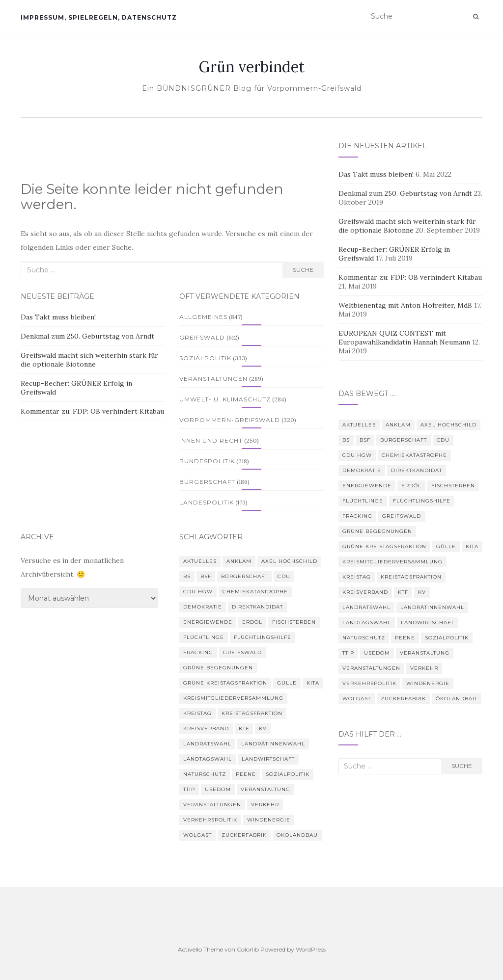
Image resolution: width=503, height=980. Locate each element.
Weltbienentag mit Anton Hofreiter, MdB (405, 305)
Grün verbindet (252, 67)
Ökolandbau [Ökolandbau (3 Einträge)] (297, 835)
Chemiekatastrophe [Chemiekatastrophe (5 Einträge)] (255, 592)
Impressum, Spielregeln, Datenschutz (99, 17)
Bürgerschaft (207, 482)
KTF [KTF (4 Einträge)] (244, 728)
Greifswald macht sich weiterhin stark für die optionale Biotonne (89, 360)
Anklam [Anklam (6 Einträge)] (239, 561)
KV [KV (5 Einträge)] (263, 728)
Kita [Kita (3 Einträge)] (313, 683)
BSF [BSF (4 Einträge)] (206, 576)
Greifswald (202, 337)
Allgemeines (203, 317)
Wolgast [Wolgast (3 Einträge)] (197, 835)
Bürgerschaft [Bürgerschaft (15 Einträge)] (244, 576)
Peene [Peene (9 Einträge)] (246, 774)
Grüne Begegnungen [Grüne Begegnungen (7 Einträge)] (218, 668)
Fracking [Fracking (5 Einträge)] (198, 652)
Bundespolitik (207, 461)
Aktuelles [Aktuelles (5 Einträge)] (200, 561)
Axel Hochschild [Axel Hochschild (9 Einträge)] (289, 561)
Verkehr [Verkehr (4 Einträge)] (265, 805)
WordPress (311, 949)
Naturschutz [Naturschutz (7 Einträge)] (205, 774)
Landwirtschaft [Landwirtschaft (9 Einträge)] (268, 759)
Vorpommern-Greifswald (230, 420)
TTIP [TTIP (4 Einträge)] (189, 789)
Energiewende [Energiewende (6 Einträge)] (208, 622)
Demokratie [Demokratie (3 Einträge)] (203, 607)
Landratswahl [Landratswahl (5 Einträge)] (207, 744)
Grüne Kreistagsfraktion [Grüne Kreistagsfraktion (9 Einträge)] (225, 683)
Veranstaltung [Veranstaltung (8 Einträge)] (265, 789)
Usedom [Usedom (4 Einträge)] (218, 789)
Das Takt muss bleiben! (58, 317)
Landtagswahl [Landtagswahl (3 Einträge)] (208, 759)
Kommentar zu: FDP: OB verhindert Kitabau (92, 411)
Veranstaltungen (213, 379)
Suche (303, 270)
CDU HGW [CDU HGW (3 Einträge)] (198, 592)
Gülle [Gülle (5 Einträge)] (287, 683)
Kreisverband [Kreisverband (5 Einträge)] (206, 728)
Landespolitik (207, 502)
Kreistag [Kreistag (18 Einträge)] (197, 713)
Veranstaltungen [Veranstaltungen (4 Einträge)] (212, 805)
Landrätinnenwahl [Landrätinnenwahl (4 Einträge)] (273, 744)
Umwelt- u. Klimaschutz (225, 399)
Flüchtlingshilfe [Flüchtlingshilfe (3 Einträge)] (263, 637)
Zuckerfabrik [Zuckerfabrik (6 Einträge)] (244, 835)
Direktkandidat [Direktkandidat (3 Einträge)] (257, 607)
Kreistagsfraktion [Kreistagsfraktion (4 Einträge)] (252, 713)
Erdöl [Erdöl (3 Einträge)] (252, 622)
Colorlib (248, 949)
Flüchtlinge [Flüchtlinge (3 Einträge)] (204, 637)
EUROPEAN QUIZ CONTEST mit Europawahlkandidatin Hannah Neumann (404, 338)
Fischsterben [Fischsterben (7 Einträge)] (294, 622)
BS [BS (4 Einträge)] (187, 576)
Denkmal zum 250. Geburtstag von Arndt (87, 336)
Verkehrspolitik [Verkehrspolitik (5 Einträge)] (210, 820)
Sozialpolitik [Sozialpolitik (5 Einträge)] (288, 774)
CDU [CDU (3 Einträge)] (284, 576)
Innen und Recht (211, 440)
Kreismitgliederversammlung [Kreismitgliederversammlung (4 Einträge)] (233, 698)
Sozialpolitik (205, 358)
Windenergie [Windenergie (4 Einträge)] (269, 820)
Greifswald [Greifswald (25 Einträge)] (242, 652)
